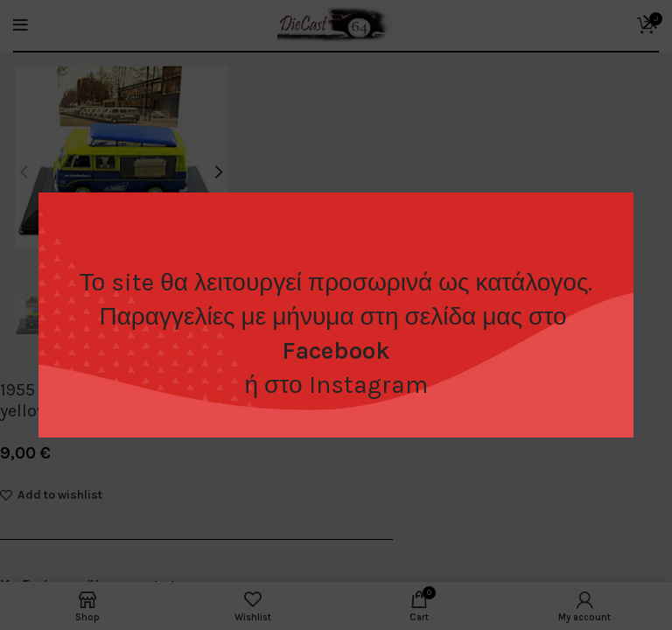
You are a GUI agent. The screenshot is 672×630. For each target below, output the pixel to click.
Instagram (368, 385)
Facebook (336, 350)
